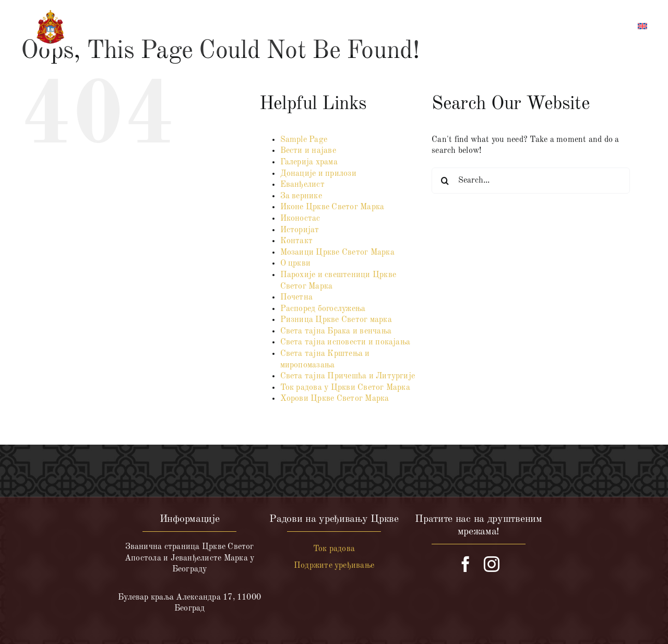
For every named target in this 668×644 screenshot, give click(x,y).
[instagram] (492, 564)
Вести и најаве (308, 151)
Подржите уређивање (334, 566)
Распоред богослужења (323, 309)
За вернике (301, 196)
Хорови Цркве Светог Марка (335, 399)
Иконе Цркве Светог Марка (332, 207)
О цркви (296, 264)
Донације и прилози (318, 174)
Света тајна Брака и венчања (336, 331)
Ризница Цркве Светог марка (336, 320)
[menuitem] (642, 28)
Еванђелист (302, 185)
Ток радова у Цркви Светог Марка (345, 388)
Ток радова (334, 549)
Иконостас (300, 219)
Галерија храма (309, 162)
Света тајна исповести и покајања (345, 342)
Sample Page (304, 140)
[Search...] (531, 181)
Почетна (297, 297)
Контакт (297, 241)
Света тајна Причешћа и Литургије (348, 376)
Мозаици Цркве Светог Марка (337, 253)
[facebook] (466, 564)
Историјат (300, 230)
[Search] (445, 181)
